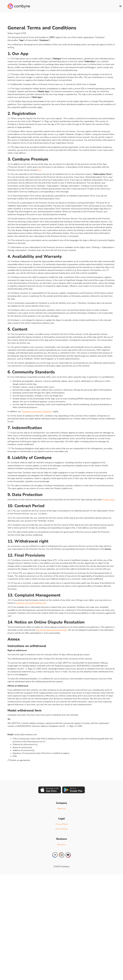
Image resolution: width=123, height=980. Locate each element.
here (39, 170)
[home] (19, 6)
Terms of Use (61, 829)
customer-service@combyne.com (31, 603)
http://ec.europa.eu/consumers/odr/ (51, 630)
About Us (61, 809)
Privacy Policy (109, 500)
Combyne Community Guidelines (37, 412)
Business (62, 844)
